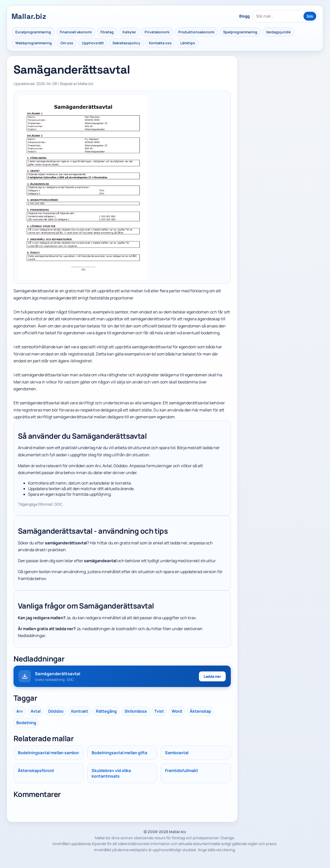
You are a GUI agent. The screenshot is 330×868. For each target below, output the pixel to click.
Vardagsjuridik (278, 32)
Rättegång (106, 711)
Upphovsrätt (93, 43)
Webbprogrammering (34, 43)
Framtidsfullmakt (182, 770)
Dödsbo (56, 711)
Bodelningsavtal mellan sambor (48, 753)
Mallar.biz (29, 16)
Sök (310, 16)
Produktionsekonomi (196, 32)
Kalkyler (129, 32)
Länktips (188, 43)
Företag (107, 32)
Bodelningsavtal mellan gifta (119, 753)
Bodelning (26, 723)
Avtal (36, 711)
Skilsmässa (136, 711)
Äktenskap (200, 711)
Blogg (244, 16)
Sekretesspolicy (126, 43)
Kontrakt (80, 711)
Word (177, 711)
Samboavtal (177, 753)
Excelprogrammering (33, 32)
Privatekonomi (157, 32)
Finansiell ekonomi (76, 32)
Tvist (159, 711)
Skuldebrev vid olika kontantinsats (111, 773)
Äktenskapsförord (36, 770)
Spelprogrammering (240, 32)
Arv (20, 711)
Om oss (67, 43)
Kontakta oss (160, 43)
